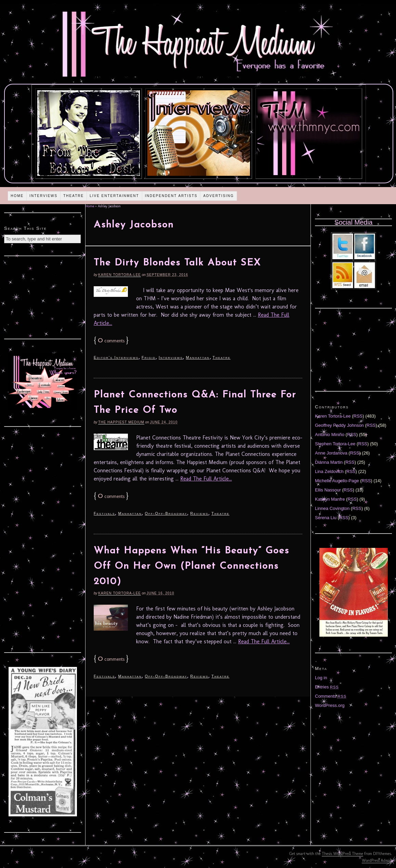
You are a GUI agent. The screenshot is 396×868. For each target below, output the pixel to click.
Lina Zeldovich (329, 471)
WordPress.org (330, 705)
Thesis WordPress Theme (342, 854)
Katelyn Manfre (330, 499)
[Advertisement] (43, 297)
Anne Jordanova (331, 453)
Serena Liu (326, 518)
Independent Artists (171, 196)
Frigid (149, 357)
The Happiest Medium (121, 422)
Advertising (219, 196)
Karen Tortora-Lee (120, 275)
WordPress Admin (377, 860)
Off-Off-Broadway (166, 513)
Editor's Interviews (116, 357)
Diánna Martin (329, 462)
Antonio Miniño (330, 435)
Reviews (199, 513)
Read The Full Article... (206, 479)
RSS (358, 416)
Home (17, 196)
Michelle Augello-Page (337, 481)
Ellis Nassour (328, 490)
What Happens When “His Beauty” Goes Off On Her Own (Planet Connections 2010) (192, 566)
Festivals (104, 513)
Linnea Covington (332, 508)
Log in (321, 678)
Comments (331, 696)
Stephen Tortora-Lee (335, 444)
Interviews (43, 196)
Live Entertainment (114, 196)
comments (111, 341)
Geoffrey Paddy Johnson (339, 425)
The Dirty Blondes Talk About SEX (177, 263)
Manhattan (197, 357)
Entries (327, 687)
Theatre (74, 196)
